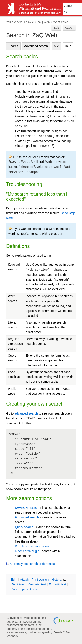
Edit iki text (58, 584)
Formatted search (27, 517)
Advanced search (36, 46)
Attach (69, 28)
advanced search (26, 413)
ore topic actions (24, 589)
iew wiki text (37, 584)
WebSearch (61, 22)
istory (56, 580)
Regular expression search (33, 546)
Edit (56, 28)
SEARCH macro (26, 508)
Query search (24, 527)
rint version (40, 580)
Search (13, 46)
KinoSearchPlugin (27, 551)
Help (68, 46)
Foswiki (29, 22)
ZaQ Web (44, 22)
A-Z (57, 46)
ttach (24, 580)
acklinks (18, 584)
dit (14, 580)
